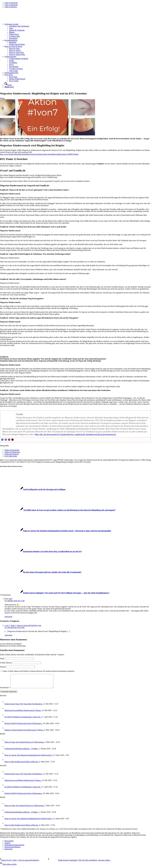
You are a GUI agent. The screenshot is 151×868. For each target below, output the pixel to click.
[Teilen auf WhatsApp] (12, 452)
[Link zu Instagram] (11, 5)
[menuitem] (78, 31)
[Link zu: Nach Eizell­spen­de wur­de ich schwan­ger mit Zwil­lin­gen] (33, 489)
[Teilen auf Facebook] (12, 450)
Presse (2, 98)
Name (2, 659)
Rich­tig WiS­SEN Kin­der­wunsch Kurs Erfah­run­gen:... (24, 726)
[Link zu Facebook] (11, 3)
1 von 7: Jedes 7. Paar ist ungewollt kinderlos (21, 625)
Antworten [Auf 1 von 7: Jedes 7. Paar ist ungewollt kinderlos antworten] (8, 635)
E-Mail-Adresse (6, 663)
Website (3, 667)
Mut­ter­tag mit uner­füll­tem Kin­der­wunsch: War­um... (23, 713)
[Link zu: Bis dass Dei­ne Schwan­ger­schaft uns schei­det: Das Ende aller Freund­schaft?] (41, 572)
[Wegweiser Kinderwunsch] (17, 20)
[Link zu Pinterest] (11, 7)
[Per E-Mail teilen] (11, 456)
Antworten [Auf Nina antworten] (8, 617)
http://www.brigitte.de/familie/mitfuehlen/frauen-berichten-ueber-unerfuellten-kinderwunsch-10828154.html (39, 154)
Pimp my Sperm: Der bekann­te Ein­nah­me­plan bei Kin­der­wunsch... (29, 758)
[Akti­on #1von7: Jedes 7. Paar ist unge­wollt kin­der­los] (24, 863)
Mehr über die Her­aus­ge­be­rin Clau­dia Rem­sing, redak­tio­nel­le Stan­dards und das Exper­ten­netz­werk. (75, 434)
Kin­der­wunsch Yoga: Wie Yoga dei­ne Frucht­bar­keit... (24, 707)
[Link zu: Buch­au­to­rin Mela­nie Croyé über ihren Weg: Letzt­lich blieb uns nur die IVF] (41, 551)
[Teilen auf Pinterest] (11, 454)
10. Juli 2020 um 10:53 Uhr (14, 627)
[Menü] (9, 87)
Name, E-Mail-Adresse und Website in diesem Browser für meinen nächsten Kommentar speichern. (39, 671)
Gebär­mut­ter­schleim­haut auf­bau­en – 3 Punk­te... (22, 751)
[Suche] (8, 85)
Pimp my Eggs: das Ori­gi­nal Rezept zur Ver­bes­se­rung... (25, 745)
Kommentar (5, 690)
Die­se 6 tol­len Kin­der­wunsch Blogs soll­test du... (22, 764)
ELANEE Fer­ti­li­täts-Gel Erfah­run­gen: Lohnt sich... (23, 720)
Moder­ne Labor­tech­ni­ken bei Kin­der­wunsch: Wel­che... (24, 733)
